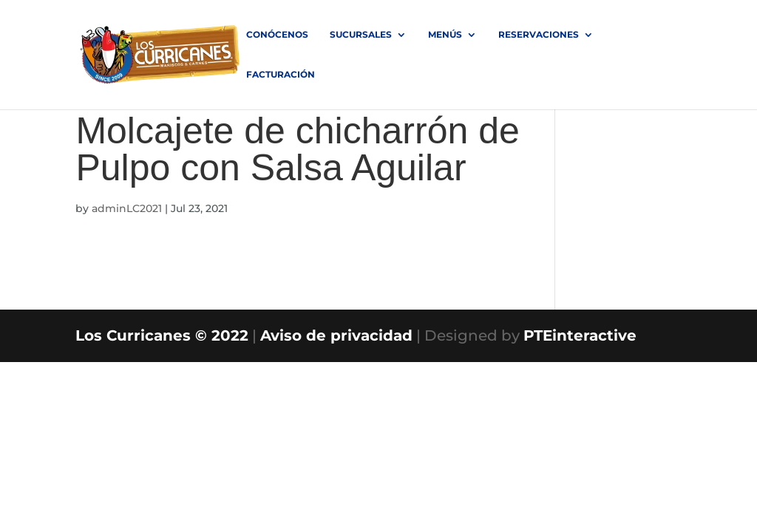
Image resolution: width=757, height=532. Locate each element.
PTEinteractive (580, 335)
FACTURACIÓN (281, 75)
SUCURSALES (361, 35)
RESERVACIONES (539, 35)
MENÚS (445, 35)
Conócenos (277, 35)
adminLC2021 (127, 208)
